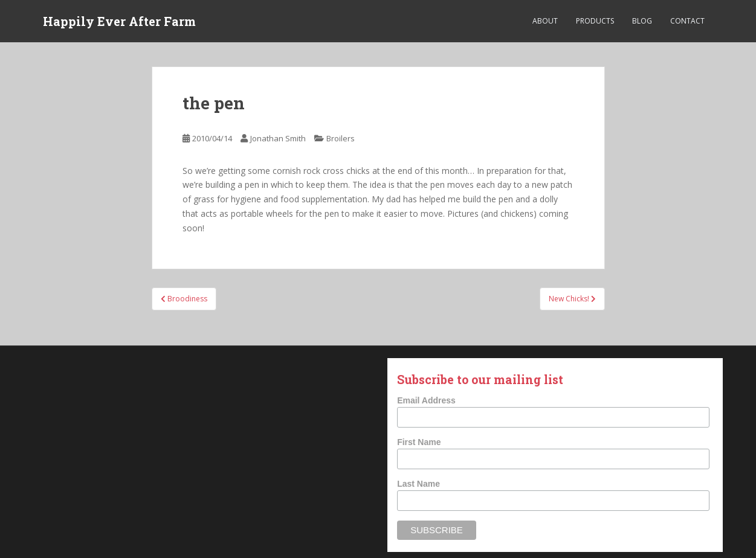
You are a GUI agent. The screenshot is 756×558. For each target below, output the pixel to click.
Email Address (426, 400)
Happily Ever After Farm (119, 21)
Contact (687, 21)
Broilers (341, 138)
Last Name (418, 484)
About (545, 21)
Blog (642, 21)
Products (595, 21)
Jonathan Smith (278, 138)
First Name (419, 442)
